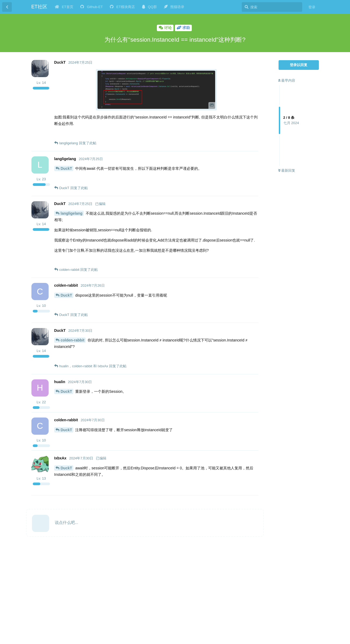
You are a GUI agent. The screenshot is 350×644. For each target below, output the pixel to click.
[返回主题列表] (7, 7)
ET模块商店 (122, 7)
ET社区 (39, 7)
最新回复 (287, 170)
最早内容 (287, 80)
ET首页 (64, 7)
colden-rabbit (73, 340)
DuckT (66, 168)
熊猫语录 (174, 7)
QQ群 (149, 7)
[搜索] (272, 7)
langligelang (72, 213)
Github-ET (92, 7)
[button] (156, 90)
